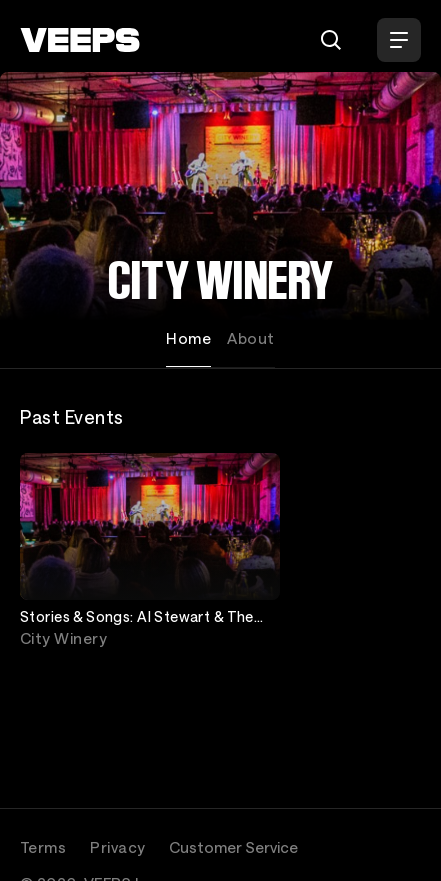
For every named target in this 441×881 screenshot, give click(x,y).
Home (188, 338)
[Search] (331, 40)
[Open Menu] (399, 40)
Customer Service (233, 847)
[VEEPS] (80, 40)
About (250, 338)
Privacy (117, 847)
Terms (43, 847)
